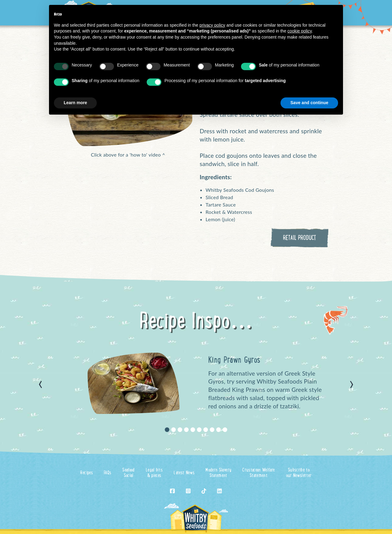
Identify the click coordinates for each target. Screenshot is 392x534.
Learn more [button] (75, 103)
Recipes (86, 473)
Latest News (184, 473)
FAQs (107, 473)
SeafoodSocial (128, 473)
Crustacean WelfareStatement (258, 473)
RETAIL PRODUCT (300, 238)
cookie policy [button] (300, 31)
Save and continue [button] (309, 103)
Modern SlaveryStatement (218, 473)
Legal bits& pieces (154, 473)
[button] (40, 384)
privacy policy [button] (212, 25)
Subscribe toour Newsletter (299, 473)
